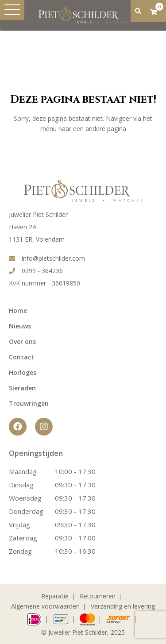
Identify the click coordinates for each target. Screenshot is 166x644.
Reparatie (55, 596)
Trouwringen (29, 403)
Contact (21, 357)
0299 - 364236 (36, 271)
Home (18, 310)
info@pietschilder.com (47, 258)
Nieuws (20, 326)
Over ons (22, 341)
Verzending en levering (123, 606)
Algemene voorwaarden (45, 606)
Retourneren (98, 596)
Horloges (23, 372)
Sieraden (22, 388)
